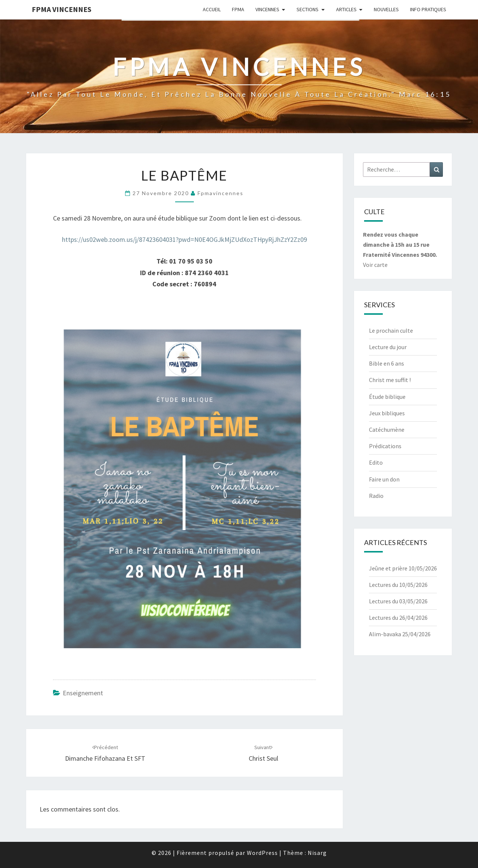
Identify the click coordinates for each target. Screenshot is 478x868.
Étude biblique (387, 397)
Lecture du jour (388, 347)
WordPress (262, 853)
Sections (308, 9)
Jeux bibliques (387, 413)
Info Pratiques (428, 9)
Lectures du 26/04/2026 (398, 618)
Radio (376, 496)
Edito (376, 462)
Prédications (385, 446)
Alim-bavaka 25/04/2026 (400, 634)
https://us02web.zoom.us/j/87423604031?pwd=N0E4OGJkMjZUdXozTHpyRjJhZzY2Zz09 (184, 239)
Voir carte (375, 265)
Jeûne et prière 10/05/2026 (403, 568)
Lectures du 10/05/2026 (398, 585)
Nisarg (317, 853)
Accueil (212, 9)
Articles (346, 9)
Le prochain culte (391, 330)
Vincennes (267, 9)
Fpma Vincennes (62, 9)
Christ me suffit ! (390, 380)
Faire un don (384, 479)
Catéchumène (387, 430)
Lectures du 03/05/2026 (398, 601)
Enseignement (83, 693)
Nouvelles (386, 9)
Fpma (238, 9)
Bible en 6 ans (387, 363)
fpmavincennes (221, 193)
